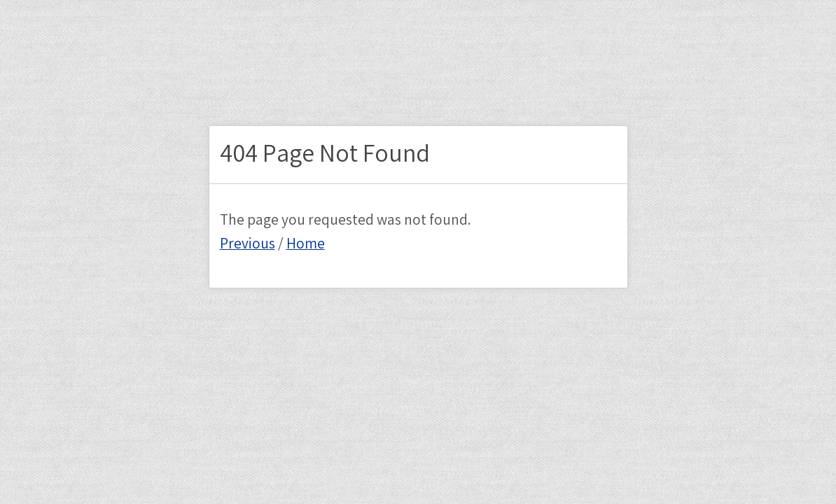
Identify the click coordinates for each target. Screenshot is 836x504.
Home (306, 244)
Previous (248, 244)
